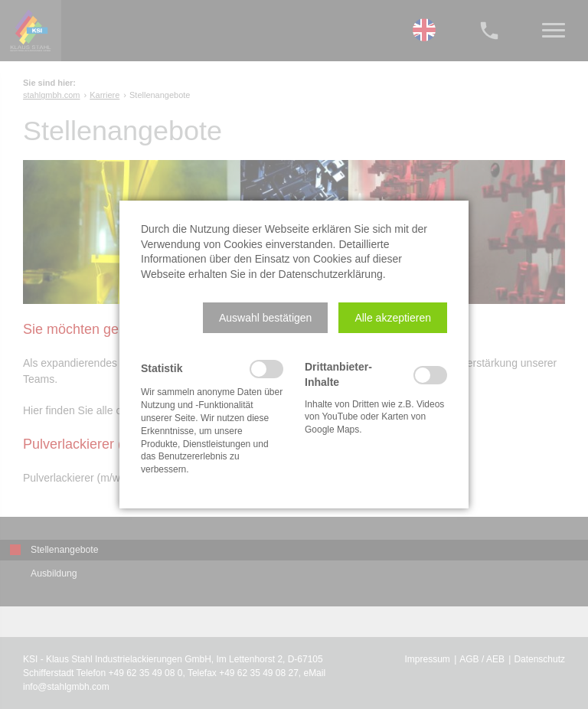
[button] (265, 318)
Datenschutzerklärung (331, 274)
